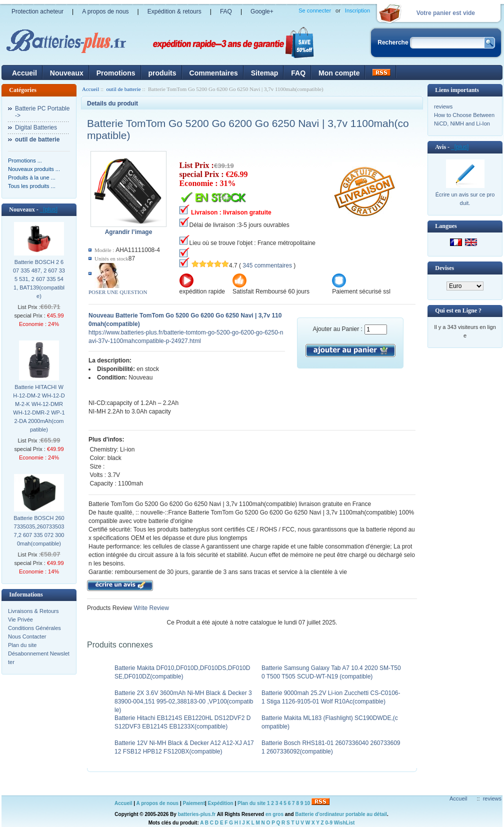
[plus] (49, 209)
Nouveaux (67, 73)
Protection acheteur (37, 11)
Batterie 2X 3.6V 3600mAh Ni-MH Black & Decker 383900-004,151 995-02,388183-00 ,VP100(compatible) (184, 701)
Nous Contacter (27, 636)
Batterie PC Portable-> (42, 112)
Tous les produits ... (32, 186)
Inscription (357, 10)
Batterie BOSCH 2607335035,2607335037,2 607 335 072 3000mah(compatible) (39, 531)
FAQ (226, 11)
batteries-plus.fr (197, 814)
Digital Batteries (36, 127)
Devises (444, 268)
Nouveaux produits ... (34, 169)
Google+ (262, 11)
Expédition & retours (174, 11)
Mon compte (339, 73)
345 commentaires (267, 265)
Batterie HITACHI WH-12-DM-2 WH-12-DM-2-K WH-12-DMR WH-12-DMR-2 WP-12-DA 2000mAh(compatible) (39, 408)
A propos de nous (105, 11)
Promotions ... (25, 160)
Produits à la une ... (32, 177)
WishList (344, 823)
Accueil (24, 73)
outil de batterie (124, 89)
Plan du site (22, 645)
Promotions (116, 73)
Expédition (221, 803)
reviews (443, 106)
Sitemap (264, 73)
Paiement (194, 803)
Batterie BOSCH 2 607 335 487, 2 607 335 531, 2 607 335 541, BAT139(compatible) (39, 279)
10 (307, 803)
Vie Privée (20, 619)
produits (162, 73)
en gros (274, 814)
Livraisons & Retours (33, 611)
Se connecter (315, 10)
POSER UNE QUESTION (118, 292)
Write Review (150, 608)
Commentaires (214, 73)
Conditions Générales (34, 628)
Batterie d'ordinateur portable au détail (341, 814)
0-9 (329, 823)
